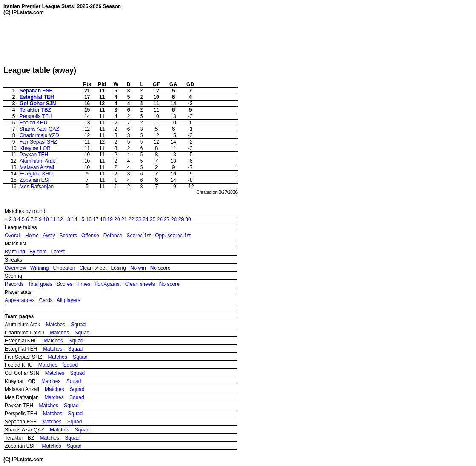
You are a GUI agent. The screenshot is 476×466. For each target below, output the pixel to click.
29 (181, 219)
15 (82, 219)
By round (15, 252)
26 (160, 219)
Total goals (40, 284)
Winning (39, 268)
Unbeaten (64, 268)
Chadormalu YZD (39, 135)
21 (124, 219)
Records (14, 284)
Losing (119, 268)
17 (96, 219)
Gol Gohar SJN (38, 104)
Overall (13, 236)
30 (188, 219)
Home (32, 236)
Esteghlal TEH (37, 97)
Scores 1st (139, 236)
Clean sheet (93, 268)
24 (145, 219)
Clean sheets (140, 284)
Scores (65, 284)
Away (49, 236)
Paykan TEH (34, 155)
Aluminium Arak (37, 161)
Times (83, 284)
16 (89, 219)
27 (167, 219)
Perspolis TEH (36, 116)
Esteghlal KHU (36, 174)
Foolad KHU (33, 123)
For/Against (108, 284)
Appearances (20, 300)
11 (53, 219)
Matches (56, 325)
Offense (90, 236)
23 (138, 219)
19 (110, 219)
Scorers (68, 236)
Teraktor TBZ (35, 110)
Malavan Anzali (37, 167)
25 (153, 219)
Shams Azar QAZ (39, 129)
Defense (113, 236)
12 (60, 219)
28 (174, 219)
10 (46, 219)
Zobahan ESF (35, 180)
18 (103, 219)
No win (138, 268)
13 (67, 219)
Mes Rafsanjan (37, 187)
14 (74, 219)
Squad (78, 325)
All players (68, 300)
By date (38, 252)
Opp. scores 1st (173, 236)
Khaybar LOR (35, 148)
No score (161, 268)
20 (117, 219)
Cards (46, 300)
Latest (58, 252)
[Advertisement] (158, 40)
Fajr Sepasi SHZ (38, 142)
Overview (15, 268)
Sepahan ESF (36, 91)
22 (131, 219)
